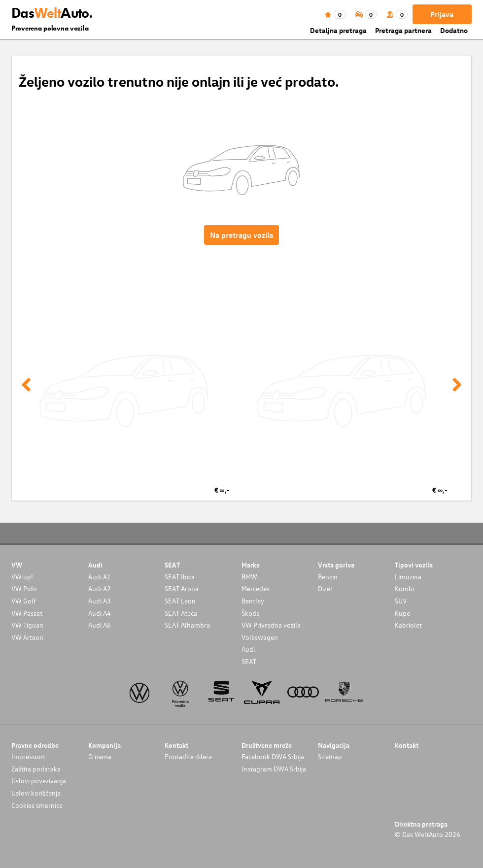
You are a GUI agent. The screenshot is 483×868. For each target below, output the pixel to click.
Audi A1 (100, 577)
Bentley (253, 601)
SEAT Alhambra (187, 625)
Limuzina (408, 577)
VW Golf (24, 601)
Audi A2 (100, 588)
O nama (100, 756)
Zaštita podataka (36, 769)
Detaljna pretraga (338, 30)
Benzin (328, 577)
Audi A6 (100, 625)
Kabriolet (408, 625)
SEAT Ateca (181, 613)
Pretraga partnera (403, 30)
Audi (248, 649)
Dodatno (454, 30)
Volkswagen (260, 637)
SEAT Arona (182, 588)
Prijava (442, 14)
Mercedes (256, 588)
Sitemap (330, 756)
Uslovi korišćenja (36, 793)
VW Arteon (27, 637)
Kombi (404, 588)
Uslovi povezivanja (39, 781)
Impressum (28, 756)
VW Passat (27, 613)
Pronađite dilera (188, 756)
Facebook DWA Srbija (273, 756)
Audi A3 (100, 601)
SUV (401, 601)
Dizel (325, 588)
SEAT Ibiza (180, 577)
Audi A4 (100, 613)
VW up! (22, 577)
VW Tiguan (27, 625)
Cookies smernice (37, 805)
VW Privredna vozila (271, 625)
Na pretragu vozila (241, 235)
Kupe (402, 613)
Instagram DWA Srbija (274, 769)
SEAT (249, 661)
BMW (249, 577)
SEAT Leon (180, 601)
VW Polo (24, 588)
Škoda (251, 613)
